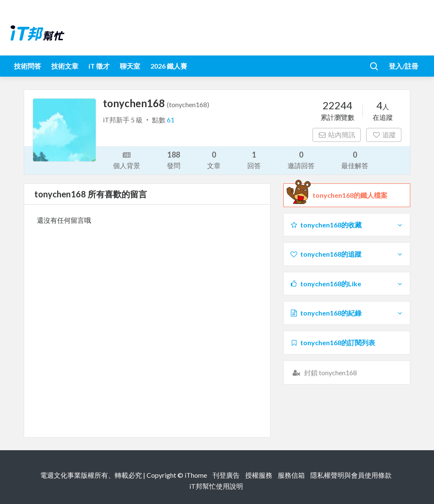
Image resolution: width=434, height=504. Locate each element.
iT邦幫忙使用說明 (216, 486)
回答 (254, 159)
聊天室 (130, 66)
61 (171, 120)
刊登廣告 (226, 475)
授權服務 (259, 475)
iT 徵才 (99, 66)
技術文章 (65, 66)
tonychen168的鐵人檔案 (350, 195)
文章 (214, 159)
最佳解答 (355, 159)
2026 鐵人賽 (169, 66)
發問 (174, 159)
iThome (196, 475)
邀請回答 (301, 159)
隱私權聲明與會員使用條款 (351, 475)
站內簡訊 (337, 134)
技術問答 (28, 66)
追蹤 (384, 134)
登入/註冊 (404, 66)
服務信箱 (291, 475)
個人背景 (127, 160)
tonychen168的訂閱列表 (332, 342)
